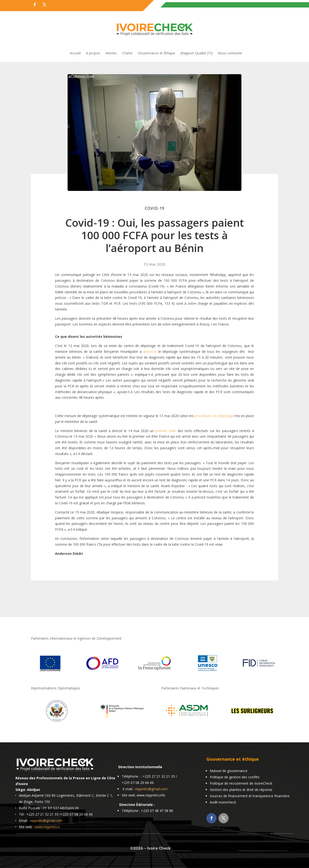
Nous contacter (230, 53)
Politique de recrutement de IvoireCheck (241, 783)
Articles (111, 53)
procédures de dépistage (214, 416)
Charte (127, 53)
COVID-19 (155, 208)
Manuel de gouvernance (229, 771)
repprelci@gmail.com (46, 821)
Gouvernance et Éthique (157, 53)
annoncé (150, 351)
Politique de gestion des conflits (235, 777)
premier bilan (166, 431)
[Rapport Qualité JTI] (197, 53)
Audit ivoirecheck (223, 802)
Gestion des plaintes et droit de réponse (241, 790)
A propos (93, 53)
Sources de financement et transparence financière (250, 796)
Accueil (75, 53)
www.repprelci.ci (47, 827)
